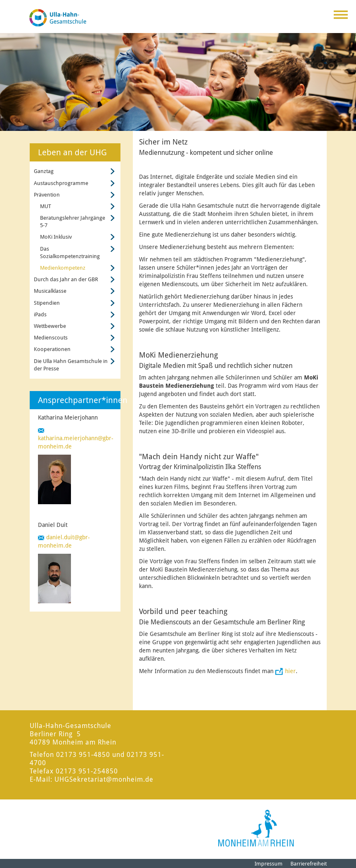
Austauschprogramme (61, 183)
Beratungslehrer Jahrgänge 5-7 (73, 222)
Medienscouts (51, 338)
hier (290, 671)
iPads (40, 314)
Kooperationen (52, 349)
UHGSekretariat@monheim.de (104, 779)
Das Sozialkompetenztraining (70, 253)
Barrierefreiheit (309, 864)
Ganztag (44, 171)
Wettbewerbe (50, 326)
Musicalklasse (50, 291)
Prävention (47, 195)
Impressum (269, 864)
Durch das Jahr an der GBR (66, 279)
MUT (46, 206)
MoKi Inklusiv (56, 237)
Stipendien (47, 303)
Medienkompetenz (63, 268)
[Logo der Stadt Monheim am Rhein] (256, 828)
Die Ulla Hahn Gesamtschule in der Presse (71, 365)
